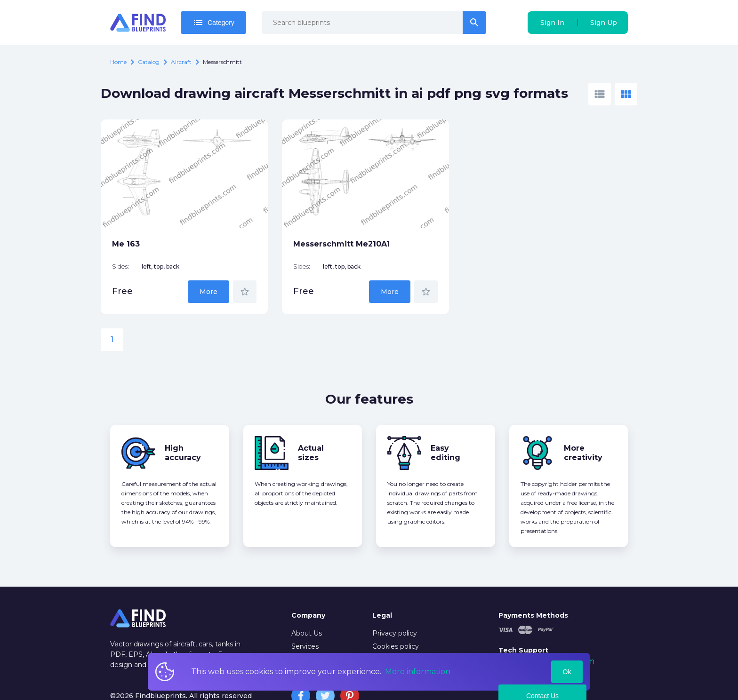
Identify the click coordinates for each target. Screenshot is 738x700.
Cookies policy (396, 617)
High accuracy (183, 423)
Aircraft (181, 62)
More (163, 262)
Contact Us (542, 666)
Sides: (120, 237)
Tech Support (523, 620)
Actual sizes (311, 423)
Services (305, 617)
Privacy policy (395, 604)
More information (418, 672)
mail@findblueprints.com (546, 632)
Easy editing (445, 423)
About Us (307, 604)
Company (308, 586)
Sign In (552, 23)
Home (118, 62)
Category (213, 23)
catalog (149, 62)
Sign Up (604, 23)
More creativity (583, 423)
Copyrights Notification (410, 630)
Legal (382, 586)
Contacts (306, 630)
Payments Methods (533, 586)
